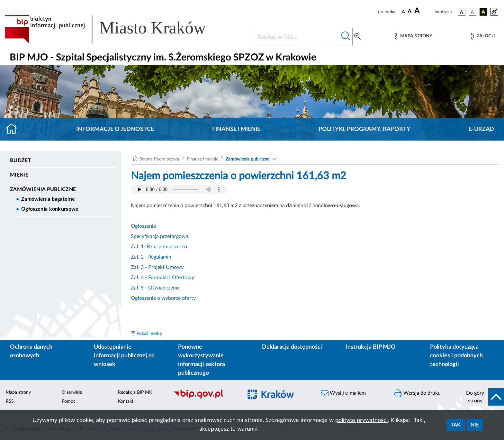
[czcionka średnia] (410, 12)
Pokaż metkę (149, 334)
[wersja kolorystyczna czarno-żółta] (483, 12)
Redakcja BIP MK (135, 392)
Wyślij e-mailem (343, 393)
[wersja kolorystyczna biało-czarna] (473, 12)
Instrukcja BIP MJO (371, 347)
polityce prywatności (361, 420)
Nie (475, 425)
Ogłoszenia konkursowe (50, 209)
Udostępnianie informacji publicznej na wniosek (124, 356)
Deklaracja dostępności (292, 347)
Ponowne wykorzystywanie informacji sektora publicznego (202, 360)
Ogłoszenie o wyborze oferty (163, 298)
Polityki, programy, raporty (364, 129)
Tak (456, 425)
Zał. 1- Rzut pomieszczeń (159, 247)
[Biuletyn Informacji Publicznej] (205, 398)
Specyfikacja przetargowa (160, 236)
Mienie (19, 175)
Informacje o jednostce (115, 129)
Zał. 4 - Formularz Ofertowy (162, 278)
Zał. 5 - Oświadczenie (155, 288)
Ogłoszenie (143, 226)
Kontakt (126, 401)
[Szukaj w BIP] (296, 37)
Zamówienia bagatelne (48, 199)
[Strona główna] (14, 129)
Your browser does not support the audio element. (179, 189)
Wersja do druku (418, 393)
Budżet (21, 160)
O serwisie (72, 392)
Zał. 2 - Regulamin (151, 257)
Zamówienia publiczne (43, 189)
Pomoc (69, 401)
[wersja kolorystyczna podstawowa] (462, 12)
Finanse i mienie (236, 129)
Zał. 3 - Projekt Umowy (157, 267)
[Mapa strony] (414, 36)
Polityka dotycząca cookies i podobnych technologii (456, 356)
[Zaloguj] (483, 36)
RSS (10, 401)
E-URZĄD (481, 129)
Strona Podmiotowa (159, 159)
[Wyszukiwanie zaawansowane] (357, 37)
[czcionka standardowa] (403, 12)
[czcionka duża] (423, 11)
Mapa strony (18, 392)
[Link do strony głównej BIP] (114, 29)
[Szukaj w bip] (346, 37)
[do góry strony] (483, 397)
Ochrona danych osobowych (31, 351)
